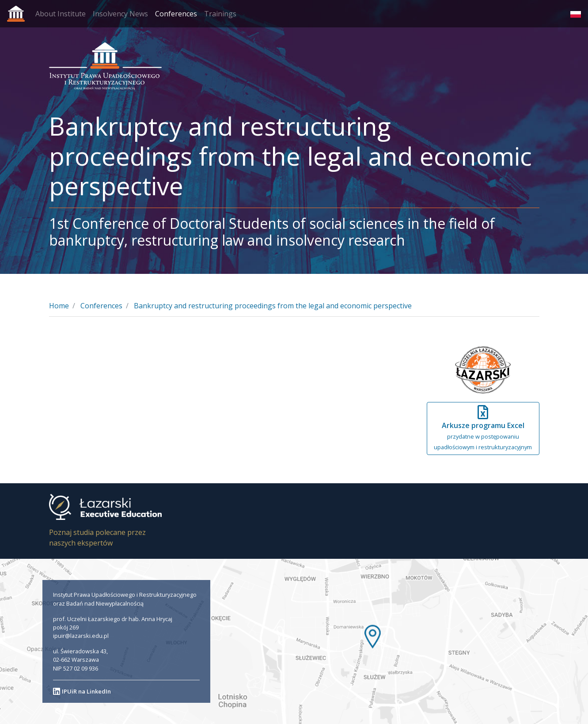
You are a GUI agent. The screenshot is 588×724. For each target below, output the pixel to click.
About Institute (61, 14)
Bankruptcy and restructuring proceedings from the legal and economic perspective (273, 306)
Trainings (220, 14)
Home (59, 306)
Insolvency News (120, 14)
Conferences (176, 14)
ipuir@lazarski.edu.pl (81, 636)
